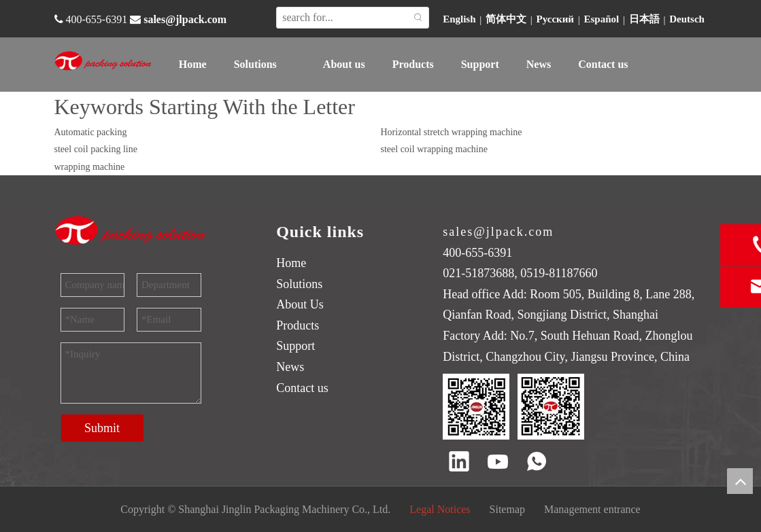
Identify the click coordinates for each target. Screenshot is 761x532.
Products (298, 325)
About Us (300, 304)
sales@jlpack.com (185, 19)
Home (291, 263)
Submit (102, 428)
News (290, 367)
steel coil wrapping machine (434, 149)
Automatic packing (91, 132)
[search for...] (342, 18)
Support (295, 346)
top (740, 481)
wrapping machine (90, 167)
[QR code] (513, 407)
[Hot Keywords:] (418, 18)
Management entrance (592, 509)
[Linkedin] (459, 463)
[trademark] (131, 230)
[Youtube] (498, 463)
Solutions (299, 284)
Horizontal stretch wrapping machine (452, 132)
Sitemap (507, 509)
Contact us (302, 388)
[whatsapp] (537, 463)
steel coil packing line (96, 149)
